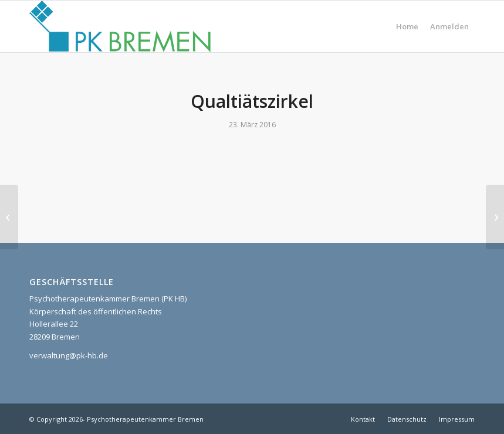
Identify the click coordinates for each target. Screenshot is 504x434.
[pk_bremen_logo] (120, 26)
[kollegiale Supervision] (495, 217)
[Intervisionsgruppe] (9, 217)
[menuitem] (407, 26)
